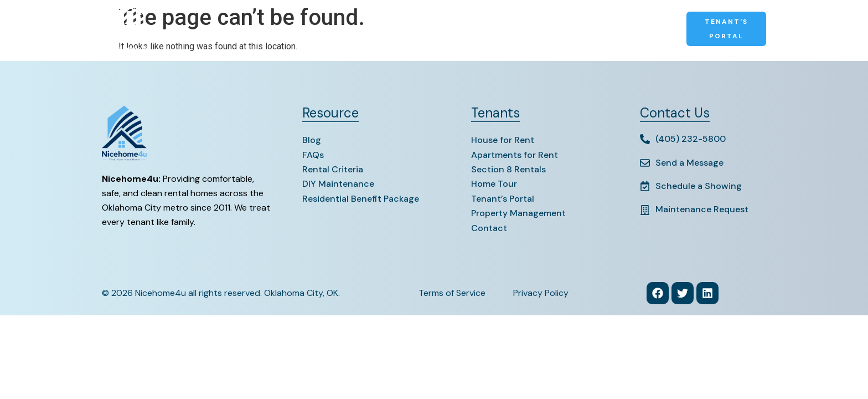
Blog (312, 140)
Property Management (604, 29)
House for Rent (503, 140)
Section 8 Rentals (391, 29)
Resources (467, 29)
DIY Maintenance (338, 184)
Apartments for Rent (515, 155)
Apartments (312, 29)
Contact (521, 29)
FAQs (313, 155)
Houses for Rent (236, 29)
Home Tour (494, 184)
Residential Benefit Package (361, 199)
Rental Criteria (333, 169)
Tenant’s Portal (503, 199)
